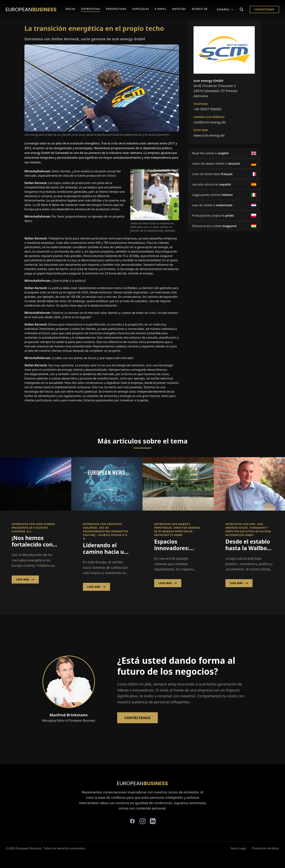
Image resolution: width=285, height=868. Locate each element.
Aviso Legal (239, 848)
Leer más (25, 580)
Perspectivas (116, 9)
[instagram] (142, 821)
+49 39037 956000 (208, 109)
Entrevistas (91, 9)
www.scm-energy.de (209, 135)
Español (225, 9)
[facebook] (132, 821)
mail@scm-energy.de (210, 122)
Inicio (71, 9)
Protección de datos (266, 848)
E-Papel (161, 9)
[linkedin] (153, 821)
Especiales (141, 9)
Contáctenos (264, 9)
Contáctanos (137, 718)
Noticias (179, 9)
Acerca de (200, 9)
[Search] (242, 9)
